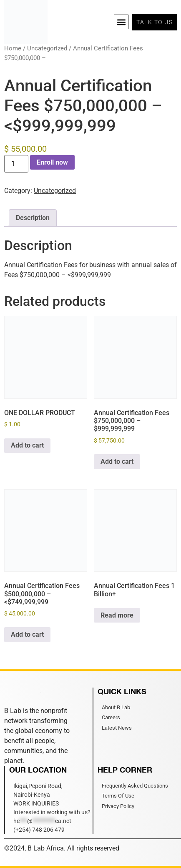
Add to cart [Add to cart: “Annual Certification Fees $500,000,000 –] (27, 634)
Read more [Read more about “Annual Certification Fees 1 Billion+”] (117, 615)
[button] (121, 22)
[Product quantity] (16, 164)
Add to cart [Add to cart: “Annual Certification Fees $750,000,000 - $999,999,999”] (117, 462)
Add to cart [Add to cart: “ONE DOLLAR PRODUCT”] (27, 445)
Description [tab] (33, 218)
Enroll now (52, 162)
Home (13, 48)
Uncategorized (47, 48)
